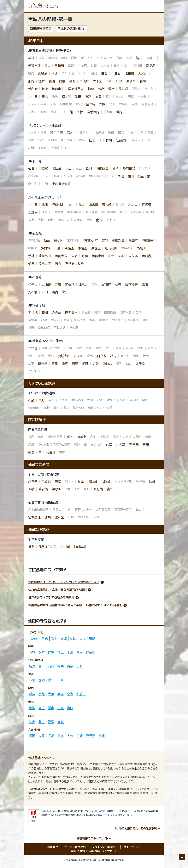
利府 (45, 89)
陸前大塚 (61, 256)
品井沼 (123, 89)
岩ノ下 (71, 132)
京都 (42, 694)
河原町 (56, 489)
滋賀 (32, 694)
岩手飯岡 (93, 112)
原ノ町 (79, 356)
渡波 (145, 284)
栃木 (42, 652)
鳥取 (32, 708)
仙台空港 (80, 546)
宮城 (64, 638)
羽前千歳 (144, 176)
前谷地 (70, 284)
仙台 (119, 81)
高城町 (141, 248)
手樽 (31, 256)
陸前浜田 (111, 248)
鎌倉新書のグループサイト (93, 838)
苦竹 (105, 240)
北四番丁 (107, 481)
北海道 (34, 638)
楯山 (131, 176)
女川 (65, 292)
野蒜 (85, 256)
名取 (72, 81)
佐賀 (42, 736)
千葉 (70, 652)
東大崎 (107, 205)
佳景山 (83, 284)
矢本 (121, 256)
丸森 (109, 445)
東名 (74, 256)
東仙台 (131, 81)
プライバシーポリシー (105, 847)
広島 (61, 708)
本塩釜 (83, 248)
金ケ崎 (90, 104)
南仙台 (84, 81)
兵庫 (61, 694)
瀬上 (70, 437)
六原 (102, 104)
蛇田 (31, 264)
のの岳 (56, 313)
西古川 (93, 205)
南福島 (151, 66)
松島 (101, 89)
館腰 (62, 81)
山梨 (70, 666)
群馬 (51, 652)
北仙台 (56, 168)
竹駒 (109, 140)
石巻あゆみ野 (74, 264)
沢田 (45, 292)
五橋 (31, 489)
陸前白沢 (129, 168)
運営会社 (53, 847)
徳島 (32, 722)
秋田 (73, 638)
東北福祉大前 (61, 184)
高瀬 (120, 176)
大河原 (143, 73)
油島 (98, 97)
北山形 (33, 184)
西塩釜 (69, 248)
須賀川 (151, 58)
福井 (61, 666)
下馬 (57, 248)
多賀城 (46, 248)
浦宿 (55, 292)
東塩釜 (96, 248)
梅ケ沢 (66, 97)
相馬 (113, 356)
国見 (79, 168)
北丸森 (121, 445)
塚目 (82, 205)
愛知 (51, 680)
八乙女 (46, 481)
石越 (88, 97)
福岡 (32, 736)
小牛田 (33, 97)
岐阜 (32, 680)
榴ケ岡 (59, 240)
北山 (68, 168)
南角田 (134, 445)
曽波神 (106, 284)
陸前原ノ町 (90, 240)
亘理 (55, 364)
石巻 (58, 264)
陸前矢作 (95, 140)
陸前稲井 (132, 284)
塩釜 (91, 89)
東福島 (43, 73)
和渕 (45, 313)
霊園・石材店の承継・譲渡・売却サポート (94, 851)
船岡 (31, 81)
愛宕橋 (43, 489)
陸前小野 (98, 256)
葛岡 (89, 168)
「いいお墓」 (101, 811)
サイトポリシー (132, 847)
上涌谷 (46, 284)
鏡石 (139, 58)
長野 (79, 666)
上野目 (33, 212)
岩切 (143, 81)
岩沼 (52, 81)
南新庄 (101, 220)
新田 (78, 97)
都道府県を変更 (41, 29)
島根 (42, 708)
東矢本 (133, 256)
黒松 (58, 481)
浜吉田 (43, 364)
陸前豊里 (71, 313)
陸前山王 (58, 89)
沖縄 (102, 736)
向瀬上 (81, 437)
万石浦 (33, 292)
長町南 (98, 489)
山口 (70, 708)
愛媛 (51, 722)
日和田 (59, 66)
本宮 (84, 66)
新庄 (113, 220)
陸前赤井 (148, 256)
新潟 (32, 666)
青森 (45, 638)
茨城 (32, 652)
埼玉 (61, 652)
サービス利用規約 (75, 847)
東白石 (116, 73)
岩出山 (133, 205)
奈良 (70, 694)
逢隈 (65, 364)
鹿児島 (91, 736)
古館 (70, 112)
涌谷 (58, 284)
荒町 (42, 400)
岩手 (54, 638)
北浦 (45, 205)
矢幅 (80, 112)
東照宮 (43, 168)
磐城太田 (64, 356)
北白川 (129, 73)
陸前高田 (122, 140)
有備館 (146, 205)
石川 (51, 666)
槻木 (42, 81)
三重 (61, 680)
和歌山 (81, 694)
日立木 (102, 356)
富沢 (110, 489)
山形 (45, 184)
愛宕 (111, 89)
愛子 (115, 168)
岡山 (51, 708)
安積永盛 (34, 66)
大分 (70, 736)
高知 (61, 722)
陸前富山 (45, 256)
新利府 (33, 89)
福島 (92, 638)
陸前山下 (45, 264)
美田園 (65, 546)
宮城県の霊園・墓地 (71, 29)
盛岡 (119, 112)
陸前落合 (102, 168)
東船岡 (50, 452)
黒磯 (31, 58)
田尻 (45, 97)
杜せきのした (47, 546)
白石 (104, 73)
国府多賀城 (76, 89)
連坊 (48, 517)
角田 (146, 445)
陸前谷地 (58, 205)
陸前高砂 (148, 240)
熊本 (61, 736)
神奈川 (91, 652)
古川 (71, 205)
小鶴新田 (118, 240)
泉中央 (33, 481)
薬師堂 (60, 517)
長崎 (51, 736)
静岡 (42, 680)
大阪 (51, 694)
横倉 (31, 452)
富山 (42, 666)
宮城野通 (34, 517)
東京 (79, 652)
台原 (81, 481)
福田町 (133, 240)
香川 (42, 722)
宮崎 (79, 736)
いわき (33, 348)
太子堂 (97, 81)
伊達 (55, 73)
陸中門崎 (56, 132)
